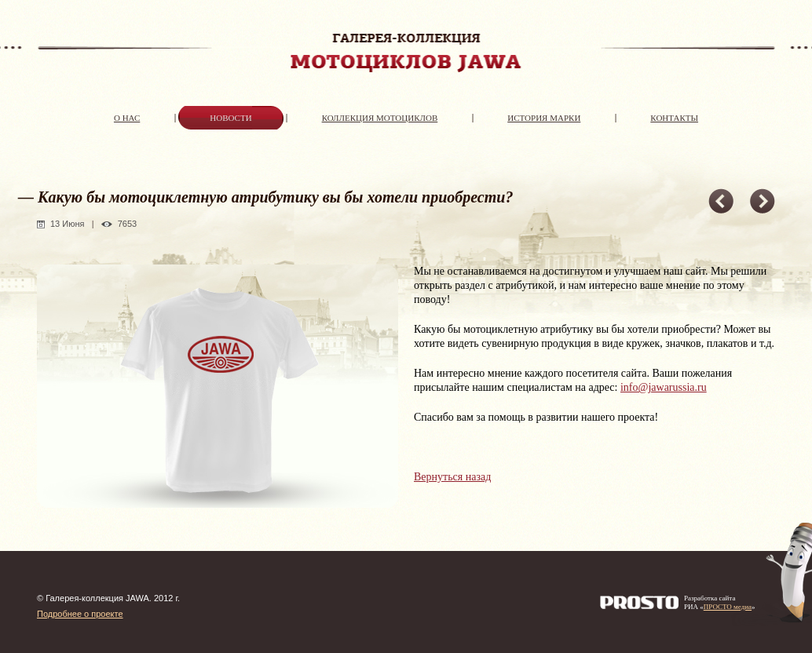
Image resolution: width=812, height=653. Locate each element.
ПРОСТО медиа (728, 607)
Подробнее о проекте (80, 614)
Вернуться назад (452, 477)
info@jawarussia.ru (664, 387)
